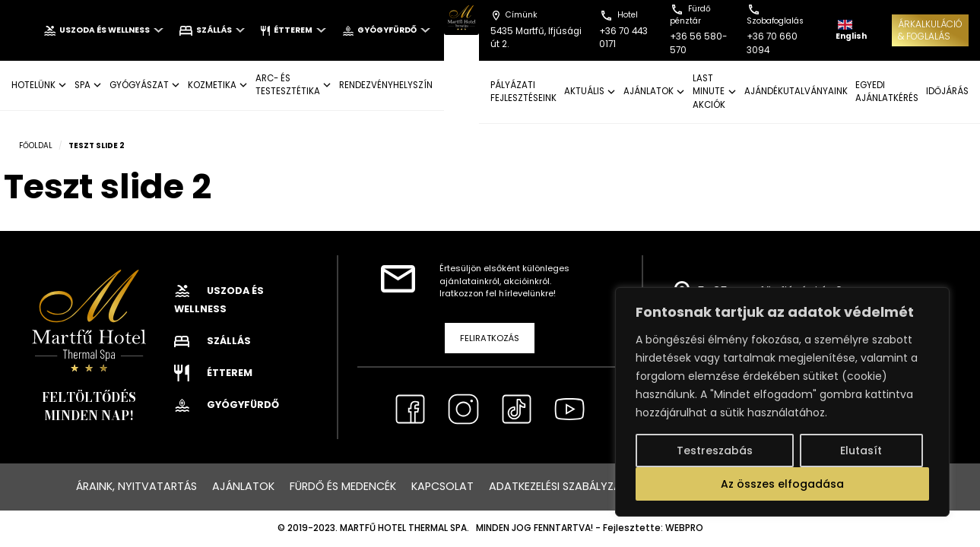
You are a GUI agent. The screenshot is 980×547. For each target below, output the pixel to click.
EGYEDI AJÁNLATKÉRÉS (887, 92)
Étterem (293, 30)
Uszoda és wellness (103, 30)
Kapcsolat (442, 486)
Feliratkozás (490, 338)
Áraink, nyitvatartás (136, 486)
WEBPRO (684, 528)
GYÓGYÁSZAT (139, 85)
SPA (82, 85)
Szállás (212, 30)
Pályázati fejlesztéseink (523, 92)
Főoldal (36, 145)
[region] (782, 402)
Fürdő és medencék (343, 486)
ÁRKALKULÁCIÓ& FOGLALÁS (930, 30)
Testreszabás (715, 451)
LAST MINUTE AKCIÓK (709, 92)
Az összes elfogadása (782, 484)
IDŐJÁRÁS (947, 91)
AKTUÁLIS (584, 91)
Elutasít (861, 451)
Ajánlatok (243, 486)
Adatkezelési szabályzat (558, 486)
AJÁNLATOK (649, 91)
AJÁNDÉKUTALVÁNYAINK (796, 91)
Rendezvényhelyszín (386, 85)
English (851, 31)
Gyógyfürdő (386, 30)
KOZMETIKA (212, 85)
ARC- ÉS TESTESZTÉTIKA (288, 85)
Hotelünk (33, 85)
